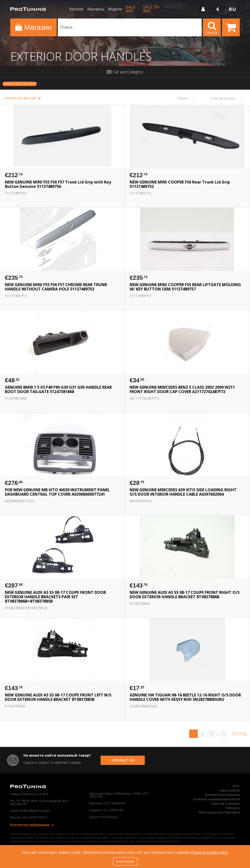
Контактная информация (32, 825)
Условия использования (222, 795)
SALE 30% (131, 9)
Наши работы (230, 790)
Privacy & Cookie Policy (209, 852)
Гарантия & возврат (225, 804)
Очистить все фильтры (22, 98)
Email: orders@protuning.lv (30, 810)
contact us (123, 760)
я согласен (125, 861)
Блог (236, 786)
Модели (115, 9)
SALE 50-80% (151, 9)
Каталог (77, 9)
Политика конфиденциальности (216, 799)
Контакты (96, 9)
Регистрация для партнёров (219, 812)
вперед (239, 734)
